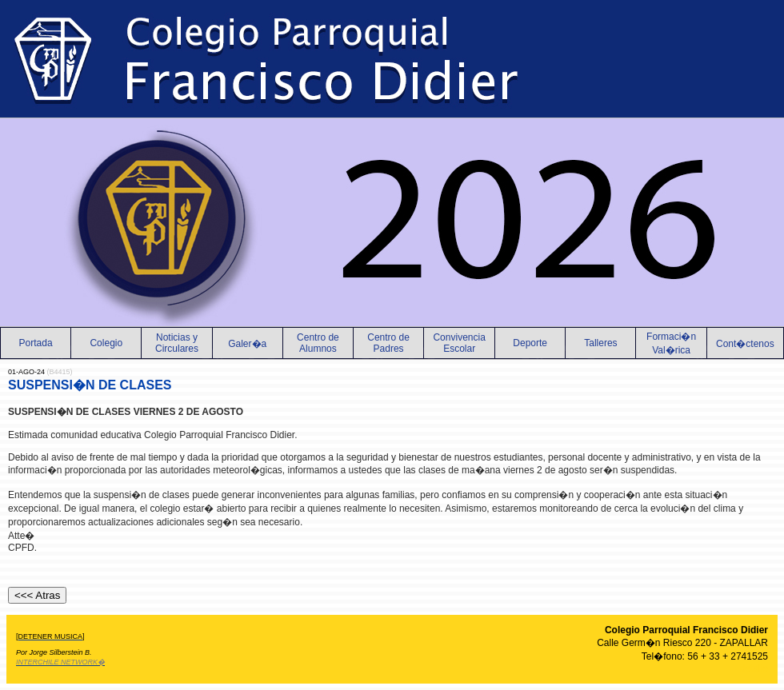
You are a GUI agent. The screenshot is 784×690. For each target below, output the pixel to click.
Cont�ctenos (745, 344)
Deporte (530, 343)
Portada (36, 343)
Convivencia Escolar (459, 343)
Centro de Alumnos (318, 343)
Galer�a (247, 344)
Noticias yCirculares (177, 343)
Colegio (106, 343)
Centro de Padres (388, 343)
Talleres (600, 343)
